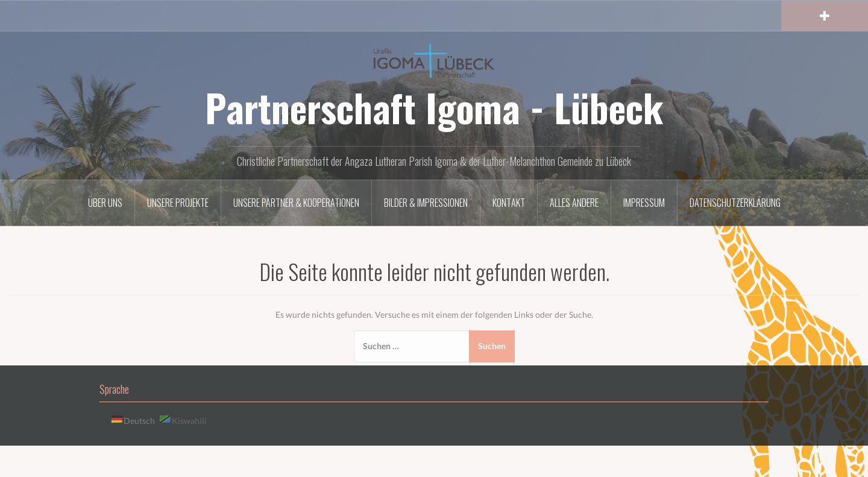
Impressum (644, 203)
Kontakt (509, 203)
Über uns (105, 203)
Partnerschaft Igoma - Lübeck (434, 107)
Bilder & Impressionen (426, 203)
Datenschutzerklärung (735, 203)
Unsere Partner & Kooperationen (296, 203)
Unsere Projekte (178, 203)
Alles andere (574, 203)
